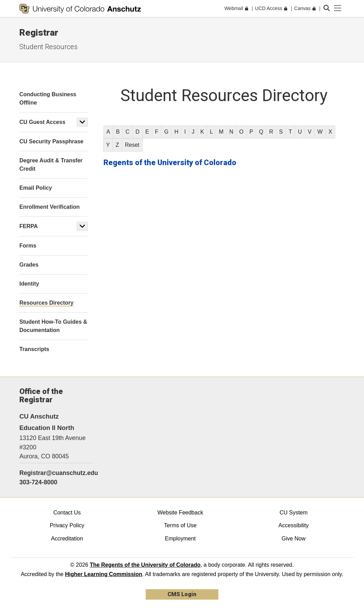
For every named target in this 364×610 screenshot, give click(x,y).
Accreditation (67, 539)
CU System (294, 513)
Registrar (39, 33)
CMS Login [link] (182, 594)
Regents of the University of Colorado (170, 163)
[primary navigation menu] (338, 8)
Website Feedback (180, 513)
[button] (82, 122)
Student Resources (48, 47)
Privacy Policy (67, 525)
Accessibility (294, 525)
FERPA (29, 226)
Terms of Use (180, 525)
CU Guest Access (42, 122)
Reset (132, 145)
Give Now (294, 539)
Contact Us (67, 513)
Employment (180, 539)
